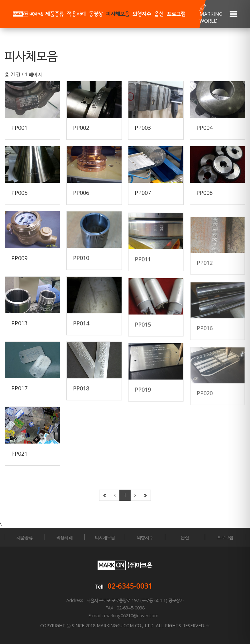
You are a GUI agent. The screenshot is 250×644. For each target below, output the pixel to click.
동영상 (96, 14)
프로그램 (176, 14)
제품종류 (55, 14)
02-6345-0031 (130, 586)
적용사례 (76, 14)
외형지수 (142, 14)
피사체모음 (118, 14)
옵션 (159, 14)
